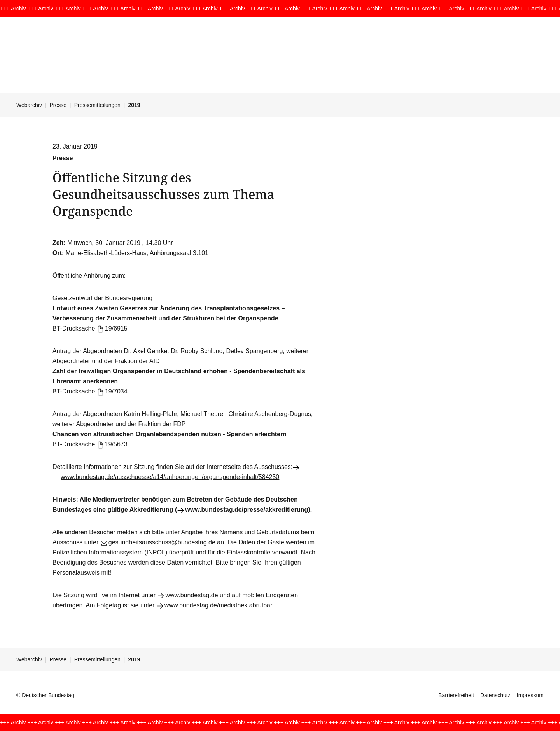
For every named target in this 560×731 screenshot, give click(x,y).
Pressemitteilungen (97, 105)
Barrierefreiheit (456, 695)
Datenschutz (495, 695)
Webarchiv (29, 105)
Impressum (530, 695)
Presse (58, 105)
